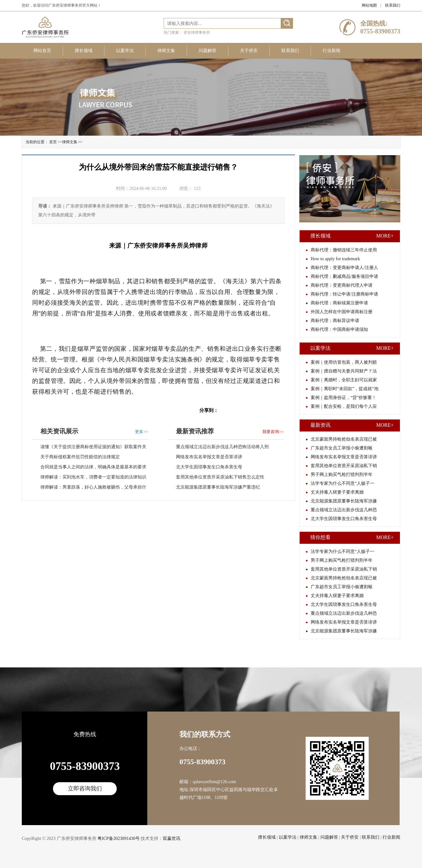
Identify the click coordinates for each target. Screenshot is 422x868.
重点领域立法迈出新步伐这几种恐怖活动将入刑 (222, 447)
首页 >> (56, 142)
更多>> (141, 432)
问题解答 (208, 51)
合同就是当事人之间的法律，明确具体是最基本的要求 (93, 467)
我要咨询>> (273, 432)
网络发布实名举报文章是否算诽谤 (209, 457)
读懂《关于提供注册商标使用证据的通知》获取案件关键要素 (89, 448)
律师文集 (166, 51)
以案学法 (125, 51)
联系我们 (393, 5)
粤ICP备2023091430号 (119, 839)
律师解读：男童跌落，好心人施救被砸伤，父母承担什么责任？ (89, 489)
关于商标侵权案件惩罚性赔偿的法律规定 (80, 457)
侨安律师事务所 (197, 32)
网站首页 (42, 51)
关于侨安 (249, 51)
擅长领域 (84, 51)
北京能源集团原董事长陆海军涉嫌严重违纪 (218, 487)
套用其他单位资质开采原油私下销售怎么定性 (220, 477)
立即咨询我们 (85, 789)
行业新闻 (331, 51)
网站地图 (369, 5)
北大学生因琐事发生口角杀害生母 (209, 467)
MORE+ (385, 236)
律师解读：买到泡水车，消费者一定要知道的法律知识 (93, 477)
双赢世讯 (172, 839)
